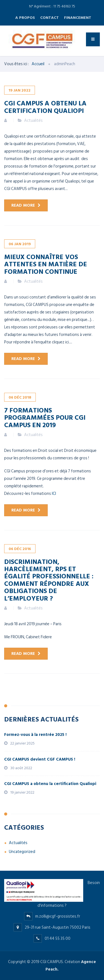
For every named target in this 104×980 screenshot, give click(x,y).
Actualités (33, 121)
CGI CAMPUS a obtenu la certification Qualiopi (45, 107)
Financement (78, 18)
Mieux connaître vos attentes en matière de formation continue (46, 264)
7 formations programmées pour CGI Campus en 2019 (45, 417)
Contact (50, 18)
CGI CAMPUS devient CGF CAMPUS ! (40, 759)
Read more (23, 205)
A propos (25, 18)
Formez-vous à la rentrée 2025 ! (35, 735)
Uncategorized (22, 852)
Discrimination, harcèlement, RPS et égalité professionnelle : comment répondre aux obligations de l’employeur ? (49, 580)
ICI (54, 494)
